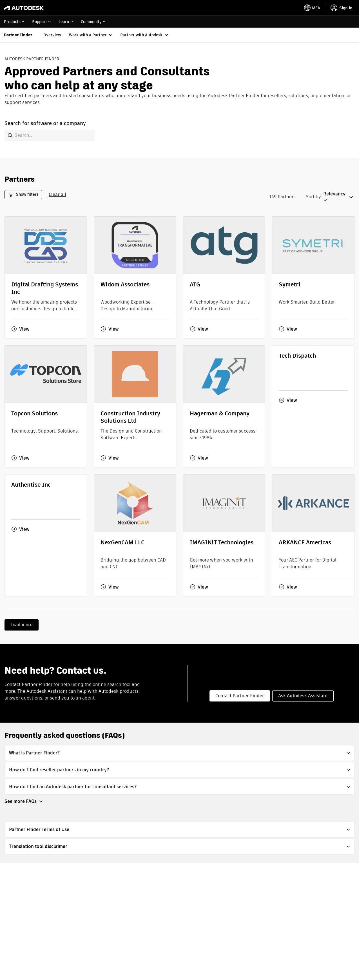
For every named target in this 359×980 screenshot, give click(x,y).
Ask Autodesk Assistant (303, 696)
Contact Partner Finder (240, 696)
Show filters (23, 194)
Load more (22, 625)
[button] (339, 197)
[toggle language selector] (312, 8)
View (20, 329)
